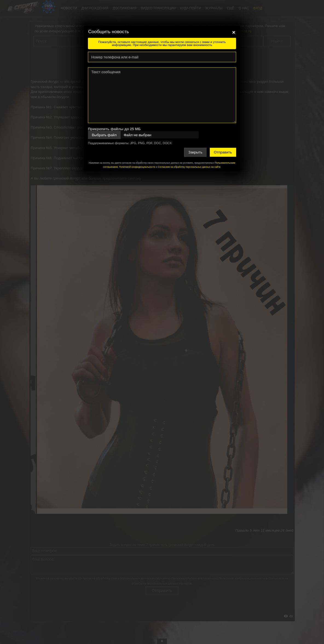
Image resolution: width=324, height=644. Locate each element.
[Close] (234, 32)
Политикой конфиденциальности (137, 167)
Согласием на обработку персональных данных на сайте (189, 167)
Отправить (223, 152)
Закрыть (195, 152)
